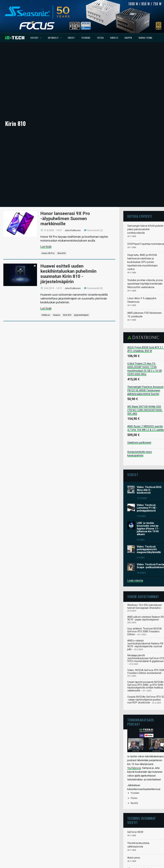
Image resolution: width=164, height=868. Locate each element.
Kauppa (128, 38)
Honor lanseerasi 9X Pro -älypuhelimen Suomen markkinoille (65, 176)
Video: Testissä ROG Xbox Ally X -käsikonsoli (149, 447)
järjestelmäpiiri (81, 272)
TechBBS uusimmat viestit (142, 778)
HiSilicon (46, 272)
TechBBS (86, 38)
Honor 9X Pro (48, 211)
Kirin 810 (61, 211)
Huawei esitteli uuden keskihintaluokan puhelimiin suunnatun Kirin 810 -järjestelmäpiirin (68, 231)
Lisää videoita (135, 538)
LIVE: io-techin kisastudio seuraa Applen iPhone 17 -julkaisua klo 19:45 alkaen (148, 486)
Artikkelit (55, 38)
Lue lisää (46, 204)
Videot (71, 38)
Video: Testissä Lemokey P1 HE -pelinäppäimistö (147, 465)
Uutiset (36, 38)
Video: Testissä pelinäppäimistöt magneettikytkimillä (149, 507)
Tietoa (100, 38)
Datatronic (144, 295)
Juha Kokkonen (73, 188)
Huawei (57, 272)
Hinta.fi (114, 38)
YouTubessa (134, 725)
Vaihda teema (145, 38)
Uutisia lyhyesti (140, 174)
